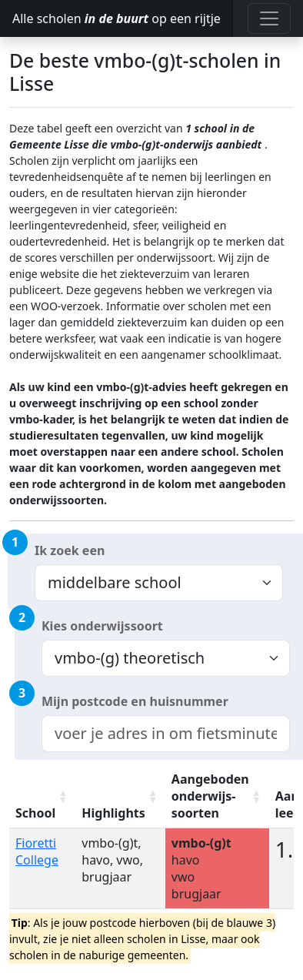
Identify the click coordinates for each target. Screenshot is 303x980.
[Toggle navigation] (269, 18)
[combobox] (166, 734)
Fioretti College (37, 851)
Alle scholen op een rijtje (117, 18)
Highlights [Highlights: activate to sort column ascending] (113, 813)
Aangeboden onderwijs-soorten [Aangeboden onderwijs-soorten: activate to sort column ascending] (210, 796)
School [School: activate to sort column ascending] (35, 813)
